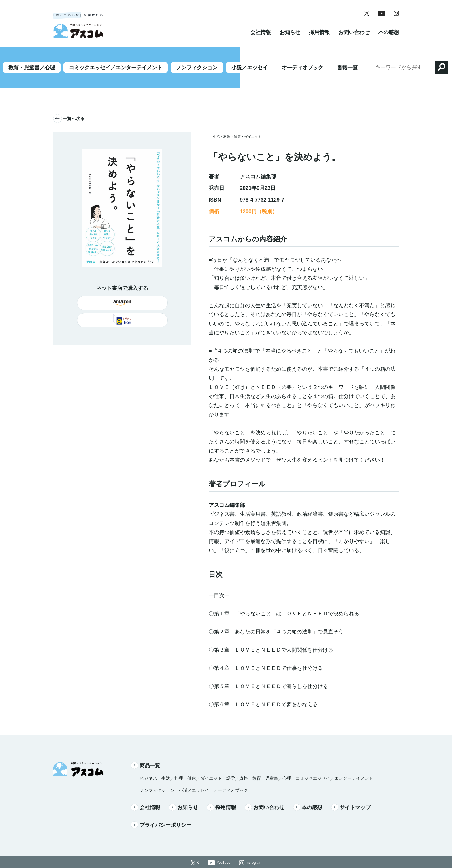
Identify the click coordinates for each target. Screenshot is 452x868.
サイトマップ (351, 791)
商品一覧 (146, 749)
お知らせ (290, 39)
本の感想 (389, 39)
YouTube (224, 846)
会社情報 (261, 39)
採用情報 (319, 39)
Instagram (254, 846)
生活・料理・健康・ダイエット (237, 120)
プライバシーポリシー (161, 808)
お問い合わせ (354, 39)
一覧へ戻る (69, 102)
